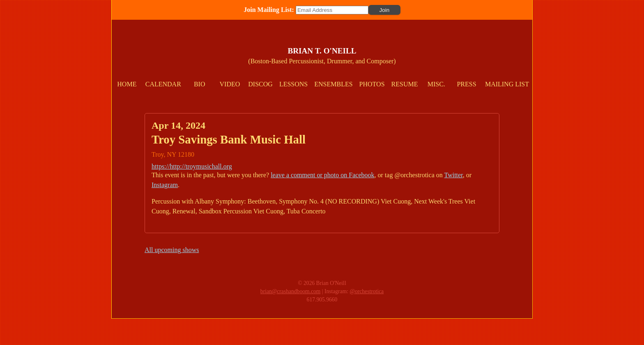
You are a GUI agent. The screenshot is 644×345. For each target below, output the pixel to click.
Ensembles (333, 84)
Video (230, 84)
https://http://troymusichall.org (192, 166)
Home (127, 84)
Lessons (293, 84)
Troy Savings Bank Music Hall (229, 139)
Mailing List (507, 84)
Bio (200, 84)
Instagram (165, 185)
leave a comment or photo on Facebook (322, 175)
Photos (372, 84)
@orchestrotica (367, 291)
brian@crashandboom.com (291, 291)
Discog (260, 84)
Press (466, 84)
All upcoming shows (172, 250)
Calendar (163, 84)
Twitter (453, 175)
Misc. (436, 84)
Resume (405, 84)
